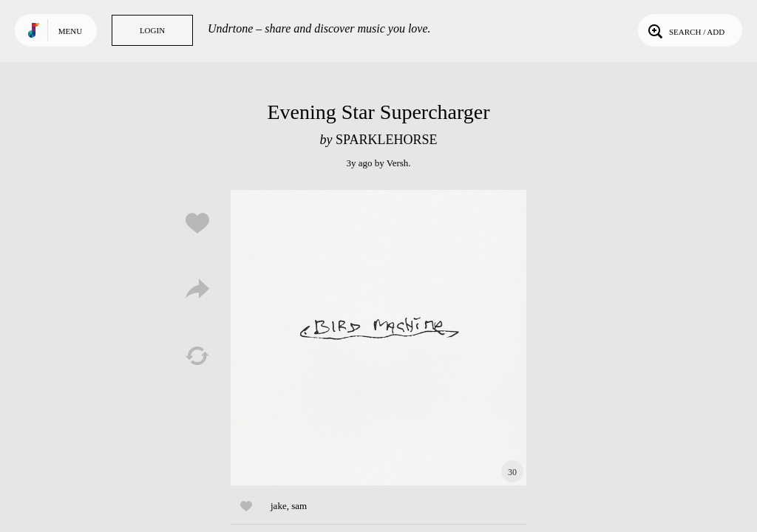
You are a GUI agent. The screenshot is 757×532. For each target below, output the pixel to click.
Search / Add (685, 30)
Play (378, 338)
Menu (70, 31)
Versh (398, 163)
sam (299, 506)
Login (152, 30)
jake (279, 506)
